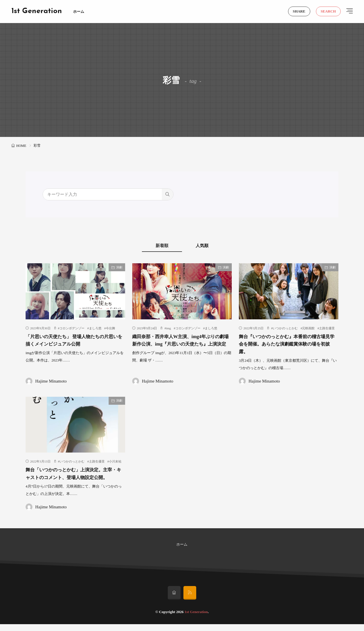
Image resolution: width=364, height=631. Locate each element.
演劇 (119, 267)
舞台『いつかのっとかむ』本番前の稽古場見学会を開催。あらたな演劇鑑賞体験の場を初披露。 (288, 344)
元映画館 (308, 328)
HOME (21, 146)
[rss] (190, 600)
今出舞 (110, 328)
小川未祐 (115, 461)
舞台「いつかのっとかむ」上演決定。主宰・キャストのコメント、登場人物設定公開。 (74, 477)
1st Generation (37, 11)
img (168, 328)
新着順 (159, 246)
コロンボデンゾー (72, 328)
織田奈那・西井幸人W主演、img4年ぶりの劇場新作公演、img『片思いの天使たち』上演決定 (181, 344)
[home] (174, 600)
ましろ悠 (95, 328)
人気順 (205, 246)
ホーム (79, 12)
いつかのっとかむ (285, 328)
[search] (167, 194)
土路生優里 (327, 328)
